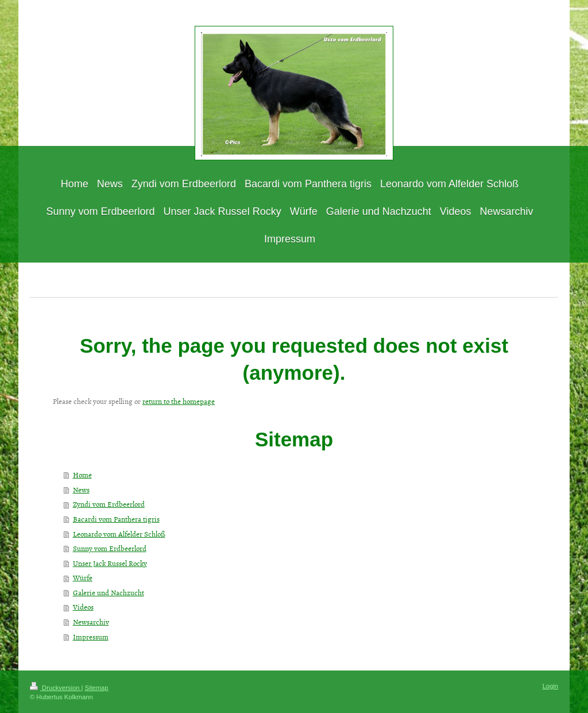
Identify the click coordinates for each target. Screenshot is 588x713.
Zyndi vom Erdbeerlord (109, 504)
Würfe (83, 577)
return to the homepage (179, 401)
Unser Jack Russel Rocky (110, 563)
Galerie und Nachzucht (109, 592)
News (81, 490)
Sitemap (97, 688)
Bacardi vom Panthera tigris (116, 519)
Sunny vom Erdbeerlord (110, 548)
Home (82, 475)
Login (550, 686)
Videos (83, 607)
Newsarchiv (91, 622)
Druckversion (56, 688)
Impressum (91, 637)
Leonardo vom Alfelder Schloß (119, 534)
